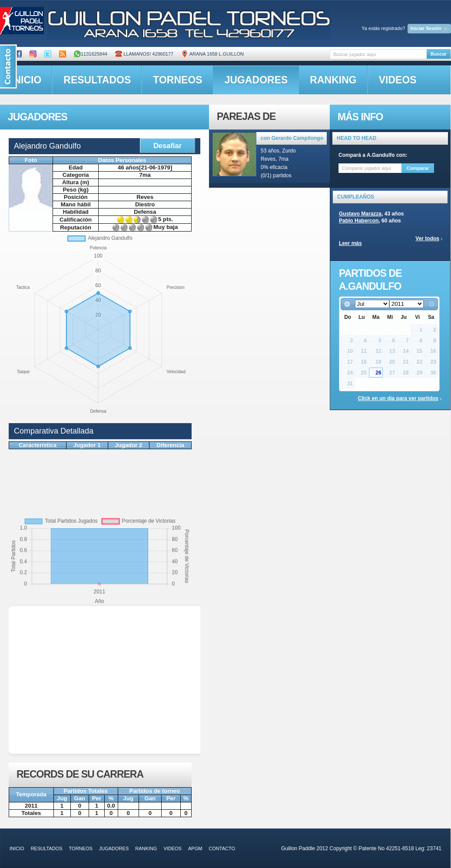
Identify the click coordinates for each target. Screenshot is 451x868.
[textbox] (378, 54)
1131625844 (91, 54)
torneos (177, 80)
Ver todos (427, 239)
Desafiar (167, 146)
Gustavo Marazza (360, 214)
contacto (222, 848)
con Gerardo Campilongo (292, 138)
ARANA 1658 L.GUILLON (212, 54)
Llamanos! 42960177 (144, 54)
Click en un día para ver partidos (398, 398)
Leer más (350, 243)
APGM (195, 848)
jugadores (256, 80)
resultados (97, 80)
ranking (333, 80)
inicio (17, 848)
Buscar (439, 54)
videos (398, 80)
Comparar (418, 168)
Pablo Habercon (359, 221)
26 (378, 373)
